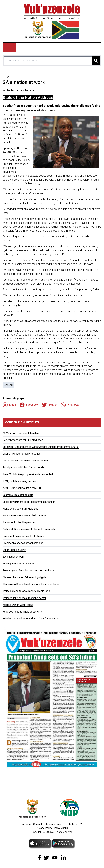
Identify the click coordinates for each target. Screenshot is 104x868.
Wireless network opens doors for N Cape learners (32, 619)
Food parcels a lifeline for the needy (23, 467)
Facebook (29, 405)
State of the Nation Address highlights (24, 577)
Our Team (26, 824)
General (8, 385)
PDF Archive (70, 824)
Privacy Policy (44, 828)
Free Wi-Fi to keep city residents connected (28, 474)
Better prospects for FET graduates (23, 440)
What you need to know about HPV (22, 612)
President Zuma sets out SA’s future (23, 536)
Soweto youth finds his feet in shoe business (29, 570)
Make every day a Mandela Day (20, 509)
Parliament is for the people (19, 522)
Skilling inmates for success (19, 564)
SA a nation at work (13, 557)
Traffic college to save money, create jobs (26, 591)
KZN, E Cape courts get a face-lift (22, 488)
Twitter (49, 405)
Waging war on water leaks (18, 605)
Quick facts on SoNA (14, 550)
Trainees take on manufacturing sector (24, 598)
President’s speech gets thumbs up (23, 543)
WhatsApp (70, 405)
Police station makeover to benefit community (29, 529)
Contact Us (39, 824)
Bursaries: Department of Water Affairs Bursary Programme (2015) (41, 447)
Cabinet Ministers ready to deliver (22, 454)
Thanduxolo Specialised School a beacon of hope (31, 584)
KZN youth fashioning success (20, 481)
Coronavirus (54, 824)
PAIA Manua (61, 828)
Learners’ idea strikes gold (18, 495)
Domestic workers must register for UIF (25, 461)
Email (9, 405)
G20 (81, 824)
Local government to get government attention (29, 502)
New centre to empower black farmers (25, 516)
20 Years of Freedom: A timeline (21, 433)
